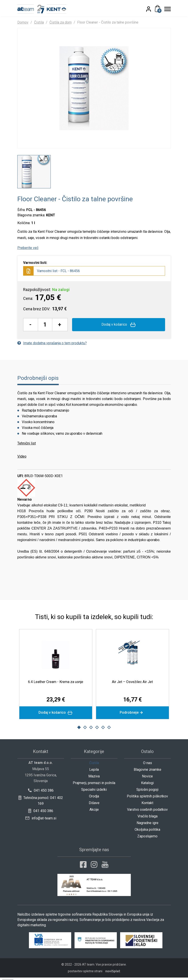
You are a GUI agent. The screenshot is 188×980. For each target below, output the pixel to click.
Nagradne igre (148, 825)
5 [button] (103, 730)
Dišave (94, 805)
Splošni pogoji (147, 792)
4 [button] (97, 730)
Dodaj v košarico (119, 327)
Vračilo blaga (148, 819)
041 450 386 (41, 793)
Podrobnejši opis (38, 380)
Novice (147, 779)
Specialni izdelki (94, 792)
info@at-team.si (41, 821)
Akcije (94, 812)
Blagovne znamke (148, 772)
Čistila (39, 22)
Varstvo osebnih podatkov (147, 812)
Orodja (94, 799)
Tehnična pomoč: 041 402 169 (41, 803)
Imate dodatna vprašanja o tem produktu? (52, 346)
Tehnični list (27, 445)
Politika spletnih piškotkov (147, 799)
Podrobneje (132, 715)
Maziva (94, 779)
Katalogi (147, 785)
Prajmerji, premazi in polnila (94, 785)
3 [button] (91, 730)
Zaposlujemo (147, 839)
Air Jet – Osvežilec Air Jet (132, 684)
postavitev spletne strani (85, 974)
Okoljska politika (147, 832)
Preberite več (28, 250)
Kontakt (147, 805)
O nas (148, 765)
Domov (23, 22)
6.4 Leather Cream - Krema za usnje (56, 684)
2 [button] (85, 730)
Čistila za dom (61, 22)
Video (22, 459)
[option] (34, 174)
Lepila (94, 772)
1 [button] (79, 730)
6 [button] (109, 730)
